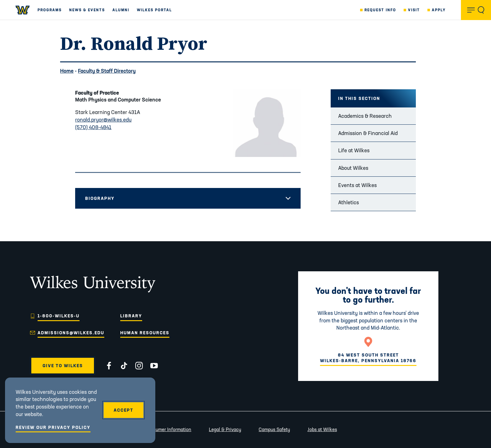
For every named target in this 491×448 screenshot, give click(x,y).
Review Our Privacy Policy (53, 427)
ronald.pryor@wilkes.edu (103, 120)
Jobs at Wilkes (322, 429)
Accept (124, 410)
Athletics (349, 202)
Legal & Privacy (225, 429)
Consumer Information (168, 429)
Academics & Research (365, 116)
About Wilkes (353, 168)
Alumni (121, 10)
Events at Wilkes (357, 185)
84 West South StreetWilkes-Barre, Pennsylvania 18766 (368, 358)
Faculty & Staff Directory (107, 71)
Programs (50, 10)
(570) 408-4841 (93, 127)
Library (131, 316)
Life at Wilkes (354, 150)
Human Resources (145, 333)
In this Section (359, 98)
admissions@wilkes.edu (71, 333)
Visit (414, 10)
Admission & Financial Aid (368, 133)
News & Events (87, 10)
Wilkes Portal (154, 10)
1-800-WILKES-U (59, 316)
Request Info (380, 10)
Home (67, 71)
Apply (439, 10)
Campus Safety (274, 429)
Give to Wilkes (63, 366)
